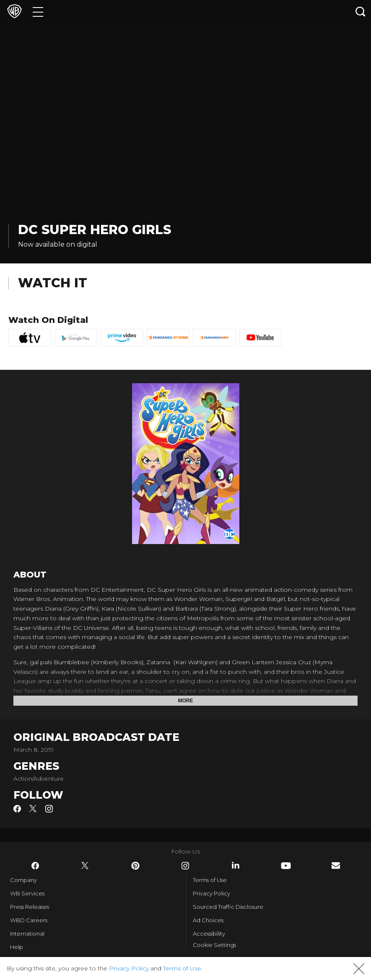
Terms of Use (210, 880)
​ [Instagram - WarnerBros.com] (185, 866)
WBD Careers (29, 920)
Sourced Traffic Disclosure (228, 907)
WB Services (27, 893)
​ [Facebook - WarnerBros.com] (35, 866)
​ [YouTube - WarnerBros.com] (286, 866)
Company (23, 880)
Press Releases (30, 907)
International (27, 934)
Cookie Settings (214, 945)
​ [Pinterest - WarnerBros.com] (135, 866)
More (186, 701)
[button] (359, 969)
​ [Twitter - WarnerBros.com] (85, 866)
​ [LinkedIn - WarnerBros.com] (236, 865)
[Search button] (361, 12)
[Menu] (38, 12)
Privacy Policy (211, 893)
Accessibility (209, 934)
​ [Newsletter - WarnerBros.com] (336, 865)
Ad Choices (208, 920)
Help (17, 947)
